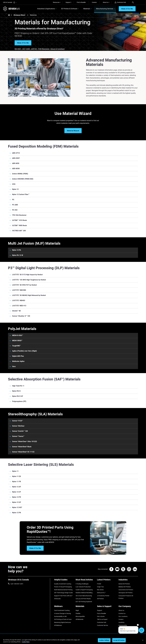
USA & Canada (10, 2)
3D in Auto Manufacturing (84, 596)
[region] (73, 640)
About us (106, 2)
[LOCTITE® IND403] (73, 301)
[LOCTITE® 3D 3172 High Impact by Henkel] (73, 275)
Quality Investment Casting (63, 584)
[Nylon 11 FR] (73, 482)
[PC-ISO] (73, 210)
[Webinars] (64, 607)
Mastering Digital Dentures (62, 622)
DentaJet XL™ (101, 593)
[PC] (73, 200)
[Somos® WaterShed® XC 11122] (73, 452)
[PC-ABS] (73, 205)
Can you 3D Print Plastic (83, 599)
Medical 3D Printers (125, 587)
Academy (121, 622)
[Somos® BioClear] (73, 426)
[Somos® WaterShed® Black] (73, 447)
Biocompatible (80, 616)
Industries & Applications (46, 9)
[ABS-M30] (73, 163)
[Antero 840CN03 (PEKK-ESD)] (73, 179)
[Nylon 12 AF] (73, 487)
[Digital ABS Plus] (73, 356)
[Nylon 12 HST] (73, 507)
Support (68, 2)
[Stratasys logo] (11, 9)
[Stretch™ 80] (73, 311)
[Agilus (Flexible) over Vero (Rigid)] (73, 351)
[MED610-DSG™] (73, 335)
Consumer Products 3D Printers (126, 597)
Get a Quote (101, 616)
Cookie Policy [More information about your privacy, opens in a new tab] (26, 642)
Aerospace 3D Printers (126, 593)
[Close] (143, 640)
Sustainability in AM (60, 616)
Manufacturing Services (105, 9)
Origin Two (100, 587)
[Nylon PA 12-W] (73, 255)
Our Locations (123, 616)
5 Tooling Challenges (82, 584)
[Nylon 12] (73, 189)
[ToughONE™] (73, 346)
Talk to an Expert (102, 619)
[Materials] (85, 607)
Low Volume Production (83, 587)
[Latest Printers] (107, 580)
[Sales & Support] (107, 607)
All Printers (100, 599)
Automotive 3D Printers (126, 590)
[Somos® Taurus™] (73, 436)
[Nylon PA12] (73, 391)
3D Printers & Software (69, 9)
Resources (56, 2)
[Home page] (8, 15)
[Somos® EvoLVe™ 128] (73, 431)
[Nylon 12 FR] (73, 497)
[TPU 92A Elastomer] (73, 215)
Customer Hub (120, 2)
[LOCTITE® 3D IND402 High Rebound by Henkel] (73, 295)
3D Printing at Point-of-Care (63, 619)
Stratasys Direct (19, 15)
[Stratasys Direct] (28, 15)
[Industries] (128, 580)
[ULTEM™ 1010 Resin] (73, 220)
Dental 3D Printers (124, 584)
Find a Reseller (81, 2)
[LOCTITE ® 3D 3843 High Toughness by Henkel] (73, 280)
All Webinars (58, 625)
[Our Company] (128, 607)
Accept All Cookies (119, 640)
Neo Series (100, 590)
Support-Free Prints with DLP (63, 596)
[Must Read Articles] (85, 580)
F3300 (99, 584)
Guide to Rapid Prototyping (84, 590)
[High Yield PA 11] (73, 386)
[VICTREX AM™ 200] (73, 231)
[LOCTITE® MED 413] (73, 306)
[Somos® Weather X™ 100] (73, 316)
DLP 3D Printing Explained (84, 602)
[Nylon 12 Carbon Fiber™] (73, 194)
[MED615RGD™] (73, 341)
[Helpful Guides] (64, 580)
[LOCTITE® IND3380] (73, 290)
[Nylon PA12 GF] (73, 396)
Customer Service (103, 625)
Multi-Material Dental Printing (63, 590)
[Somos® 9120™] (73, 421)
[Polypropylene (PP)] (73, 401)
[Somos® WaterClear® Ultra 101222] (73, 442)
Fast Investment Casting (62, 611)
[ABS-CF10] (73, 153)
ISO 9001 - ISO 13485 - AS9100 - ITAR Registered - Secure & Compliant (40, 49)
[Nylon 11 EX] (73, 476)
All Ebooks (57, 599)
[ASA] (73, 184)
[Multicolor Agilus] (73, 361)
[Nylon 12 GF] (73, 502)
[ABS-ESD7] (73, 158)
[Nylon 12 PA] (73, 250)
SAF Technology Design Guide (63, 593)
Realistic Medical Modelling (84, 593)
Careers (94, 2)
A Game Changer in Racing (63, 613)
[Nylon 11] (73, 471)
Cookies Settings (104, 640)
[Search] (133, 2)
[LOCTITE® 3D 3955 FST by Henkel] (73, 285)
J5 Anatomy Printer (103, 596)
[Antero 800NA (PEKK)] (73, 174)
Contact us (122, 613)
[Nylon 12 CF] (73, 492)
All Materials (79, 619)
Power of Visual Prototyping (63, 587)
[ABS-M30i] (73, 169)
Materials (87, 9)
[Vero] (73, 367)
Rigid (77, 611)
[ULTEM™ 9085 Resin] (73, 226)
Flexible (78, 613)
